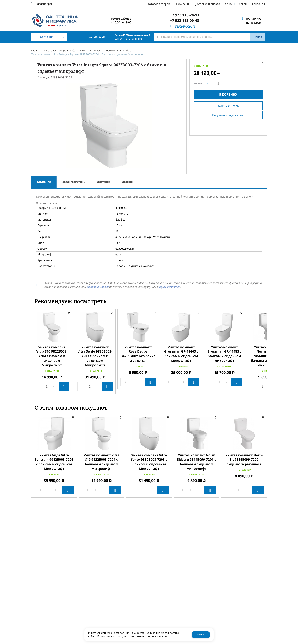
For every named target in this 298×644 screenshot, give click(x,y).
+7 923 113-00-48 (185, 21)
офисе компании (170, 287)
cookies (111, 633)
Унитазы (96, 50)
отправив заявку (98, 287)
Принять (201, 635)
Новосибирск (44, 4)
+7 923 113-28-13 (185, 15)
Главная (36, 50)
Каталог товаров (57, 50)
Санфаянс (79, 50)
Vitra (128, 50)
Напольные (113, 50)
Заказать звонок (185, 26)
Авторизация (98, 37)
